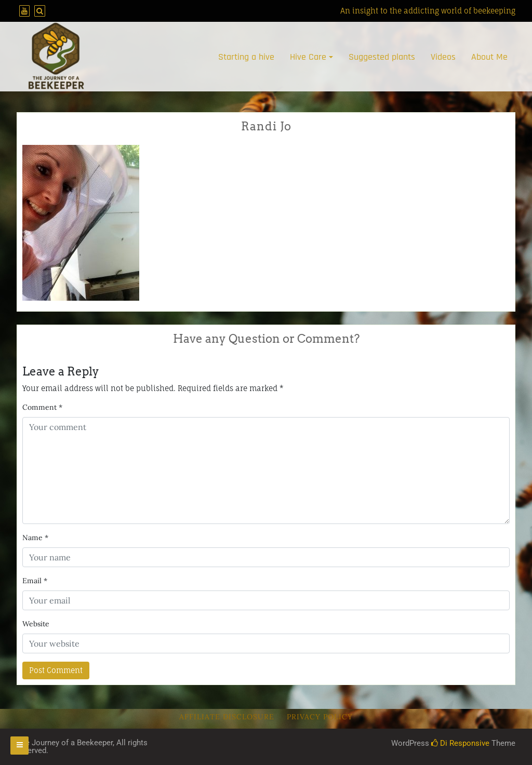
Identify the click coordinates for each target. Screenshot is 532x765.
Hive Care (308, 57)
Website (36, 624)
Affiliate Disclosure (227, 717)
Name (35, 538)
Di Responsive (460, 743)
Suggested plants (382, 57)
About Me (489, 57)
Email (35, 581)
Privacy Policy (320, 717)
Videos (443, 57)
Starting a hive (246, 57)
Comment (42, 407)
